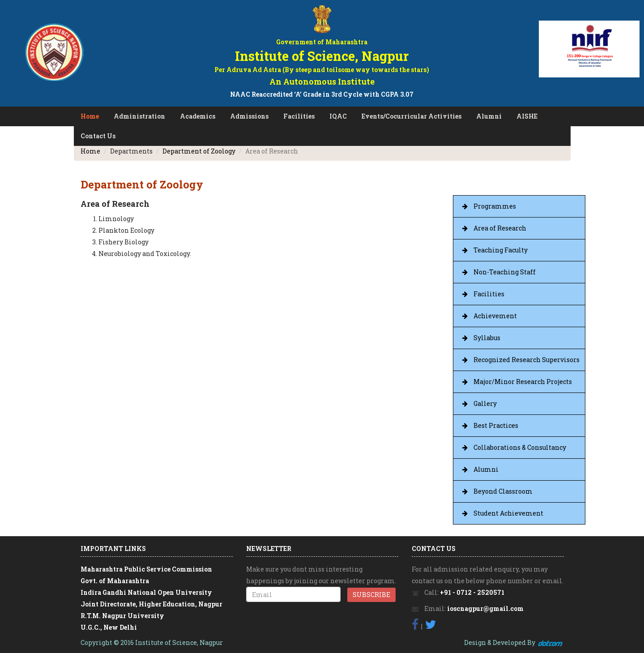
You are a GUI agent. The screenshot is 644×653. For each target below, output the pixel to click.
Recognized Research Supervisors (527, 360)
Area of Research (500, 228)
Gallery (485, 403)
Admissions (249, 116)
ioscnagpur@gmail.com (485, 608)
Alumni (489, 116)
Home (90, 116)
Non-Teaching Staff (505, 272)
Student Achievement (508, 513)
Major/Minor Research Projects (523, 382)
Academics (198, 116)
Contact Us (98, 136)
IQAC (338, 116)
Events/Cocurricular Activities (412, 116)
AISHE (527, 116)
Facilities (299, 116)
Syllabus (487, 338)
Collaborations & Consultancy (520, 447)
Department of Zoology (199, 151)
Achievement (495, 316)
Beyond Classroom (503, 491)
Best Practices (496, 425)
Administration (139, 116)
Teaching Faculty (501, 250)
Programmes (495, 206)
